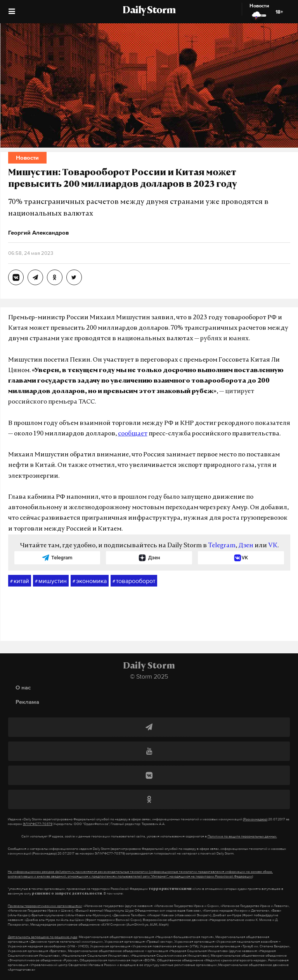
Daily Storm (149, 11)
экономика (90, 581)
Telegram (222, 546)
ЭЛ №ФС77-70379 (38, 824)
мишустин (51, 581)
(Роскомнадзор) (255, 819)
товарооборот (134, 581)
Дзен (246, 546)
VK (273, 546)
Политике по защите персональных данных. (242, 836)
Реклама (27, 702)
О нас (23, 687)
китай (20, 581)
